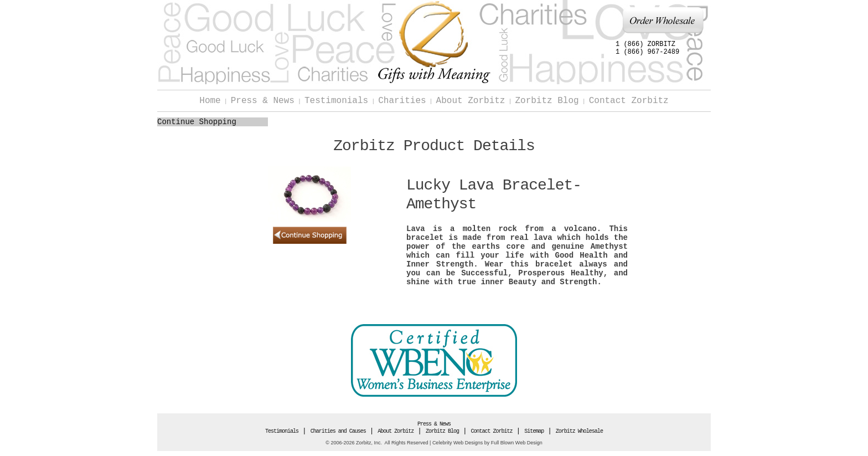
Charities (402, 101)
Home (210, 101)
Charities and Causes (338, 431)
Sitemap (534, 431)
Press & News (263, 101)
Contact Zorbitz (629, 101)
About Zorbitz (471, 101)
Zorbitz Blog (547, 101)
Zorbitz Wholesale (579, 431)
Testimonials (336, 101)
